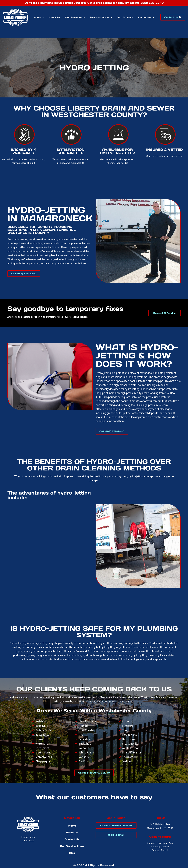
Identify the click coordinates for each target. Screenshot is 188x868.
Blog (72, 853)
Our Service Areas (72, 846)
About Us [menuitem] (55, 17)
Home (72, 826)
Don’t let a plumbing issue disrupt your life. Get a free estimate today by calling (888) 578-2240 (94, 3)
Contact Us (72, 839)
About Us (72, 832)
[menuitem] (39, 17)
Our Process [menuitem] (125, 17)
